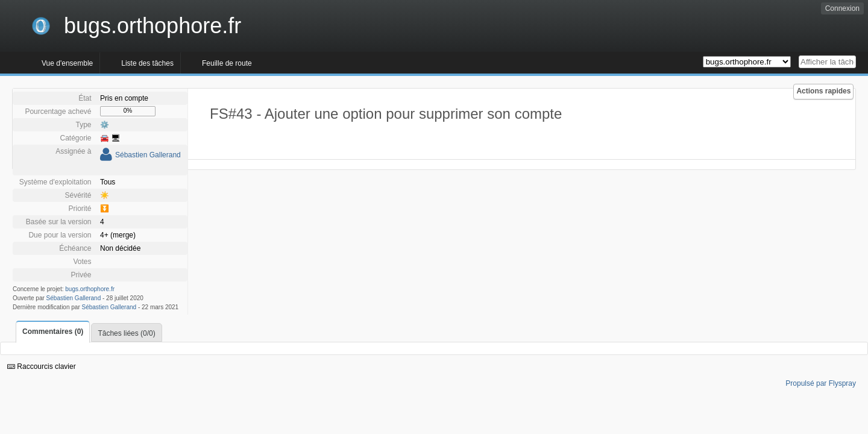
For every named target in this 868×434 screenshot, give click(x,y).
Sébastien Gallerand (148, 155)
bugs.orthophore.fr (90, 289)
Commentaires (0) (53, 332)
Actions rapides (823, 91)
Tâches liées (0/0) (126, 333)
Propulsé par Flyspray (821, 383)
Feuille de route (227, 63)
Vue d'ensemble (67, 63)
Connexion (842, 8)
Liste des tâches (147, 63)
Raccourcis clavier (42, 366)
